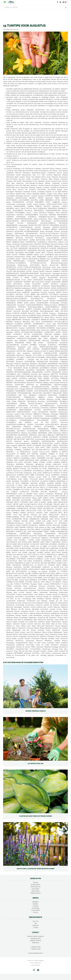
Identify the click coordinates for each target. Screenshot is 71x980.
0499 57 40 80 (36, 947)
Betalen (35, 904)
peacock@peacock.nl (36, 953)
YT (38, 970)
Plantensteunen (36, 887)
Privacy (35, 912)
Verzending (35, 908)
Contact (36, 927)
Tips (36, 923)
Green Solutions (35, 965)
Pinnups (36, 882)
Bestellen (36, 902)
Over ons (36, 921)
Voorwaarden (36, 910)
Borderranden (36, 885)
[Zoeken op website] (35, 7)
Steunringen (35, 891)
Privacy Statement (35, 963)
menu (5, 2)
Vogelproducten (35, 893)
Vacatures (35, 925)
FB (57, 2)
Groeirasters (35, 889)
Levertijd (35, 906)
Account (60, 2)
